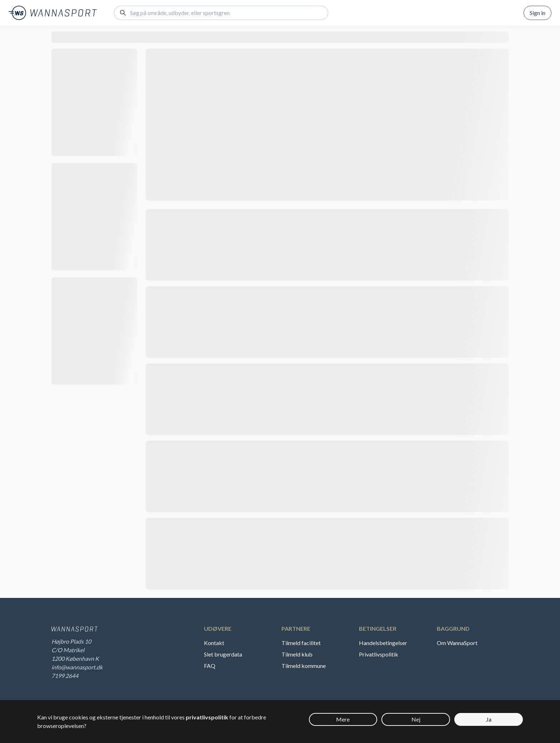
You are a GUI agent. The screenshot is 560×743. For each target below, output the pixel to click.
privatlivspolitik (207, 717)
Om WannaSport (457, 643)
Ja (489, 719)
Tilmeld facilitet (301, 643)
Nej (416, 719)
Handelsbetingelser (383, 643)
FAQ (210, 666)
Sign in (537, 13)
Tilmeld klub (297, 654)
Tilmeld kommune (304, 666)
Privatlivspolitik (379, 654)
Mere (343, 719)
